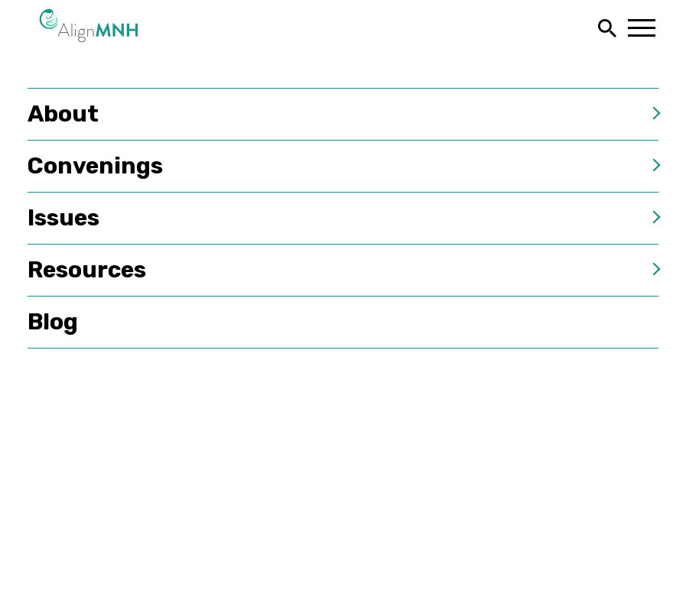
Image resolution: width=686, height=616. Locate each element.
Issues (63, 218)
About (63, 114)
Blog (53, 322)
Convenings (95, 166)
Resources (87, 270)
